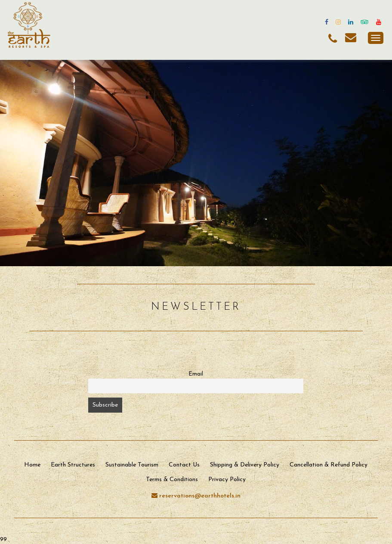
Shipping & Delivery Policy (245, 465)
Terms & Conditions (172, 480)
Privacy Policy (227, 480)
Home (32, 465)
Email (196, 374)
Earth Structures (73, 465)
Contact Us (184, 465)
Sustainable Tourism (132, 465)
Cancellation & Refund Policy (329, 465)
